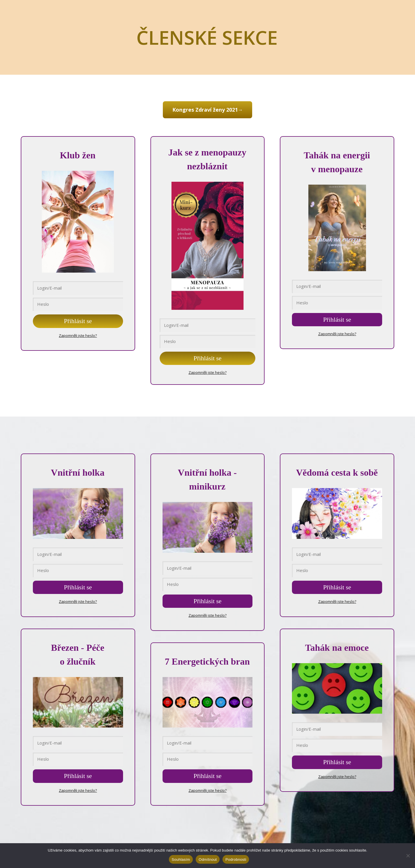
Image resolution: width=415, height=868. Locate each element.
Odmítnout (208, 859)
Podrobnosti (236, 859)
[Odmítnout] (408, 856)
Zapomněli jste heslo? (78, 334)
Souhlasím (181, 859)
